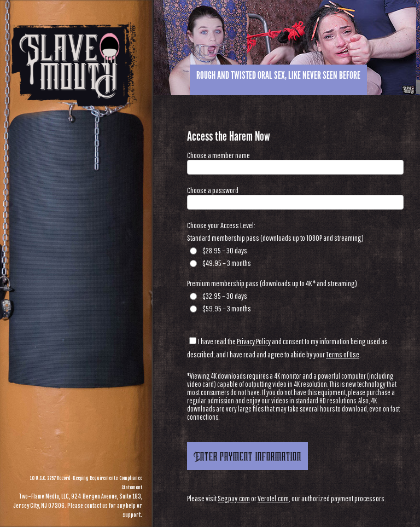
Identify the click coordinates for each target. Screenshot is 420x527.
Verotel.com (273, 498)
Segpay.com (234, 498)
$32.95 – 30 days (218, 296)
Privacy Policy (254, 341)
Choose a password (213, 190)
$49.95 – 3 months (220, 263)
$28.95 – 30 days (218, 250)
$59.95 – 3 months (220, 308)
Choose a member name (218, 155)
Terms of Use (343, 354)
